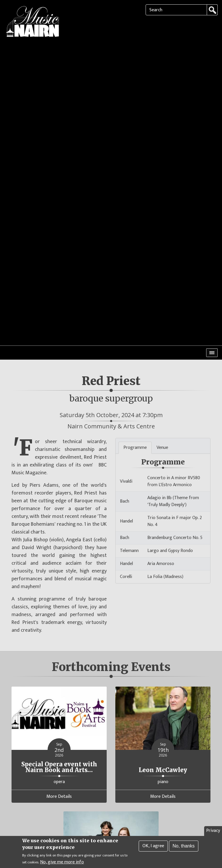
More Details (59, 757)
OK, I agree (153, 847)
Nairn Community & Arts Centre (111, 387)
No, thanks (184, 847)
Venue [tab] (162, 408)
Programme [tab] (135, 408)
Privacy (213, 831)
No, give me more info (62, 863)
